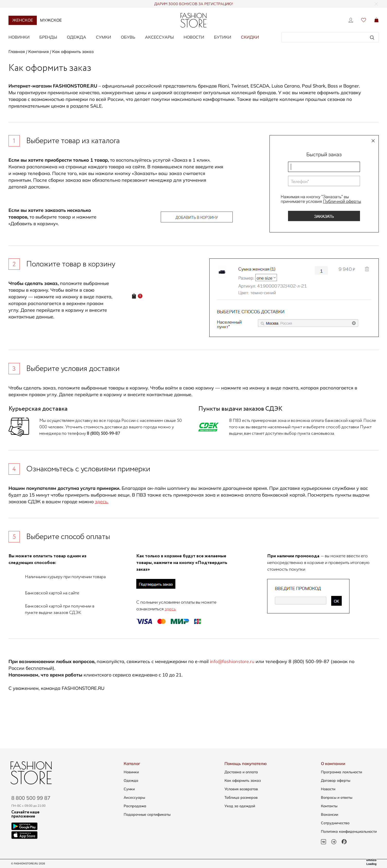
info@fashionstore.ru (232, 661)
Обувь (128, 37)
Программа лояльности (341, 772)
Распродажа (135, 806)
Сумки (103, 37)
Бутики (223, 37)
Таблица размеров (241, 797)
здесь (170, 609)
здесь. (102, 502)
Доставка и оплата (241, 772)
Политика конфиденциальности (349, 831)
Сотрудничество (335, 823)
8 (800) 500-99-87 (103, 434)
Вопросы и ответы (337, 797)
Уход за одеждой (240, 806)
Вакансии (330, 814)
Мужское (51, 20)
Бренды (48, 37)
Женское (23, 20)
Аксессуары (159, 37)
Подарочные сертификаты (147, 814)
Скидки (250, 37)
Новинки (19, 37)
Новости (194, 37)
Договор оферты (336, 780)
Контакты (329, 806)
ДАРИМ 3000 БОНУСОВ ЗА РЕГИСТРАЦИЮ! (193, 4)
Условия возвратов (241, 789)
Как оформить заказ (243, 780)
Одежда (76, 37)
